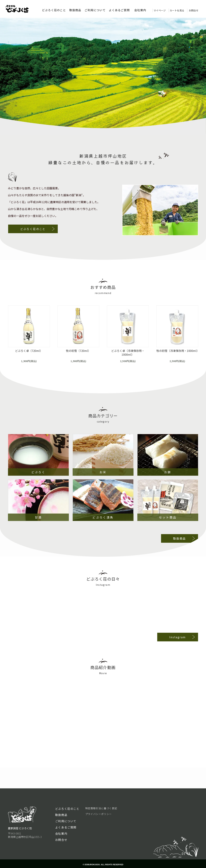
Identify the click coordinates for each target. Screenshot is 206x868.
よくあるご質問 (119, 10)
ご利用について (95, 10)
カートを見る (177, 10)
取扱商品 (75, 10)
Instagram (178, 637)
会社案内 (140, 10)
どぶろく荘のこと (54, 10)
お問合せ (194, 10)
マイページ (160, 10)
